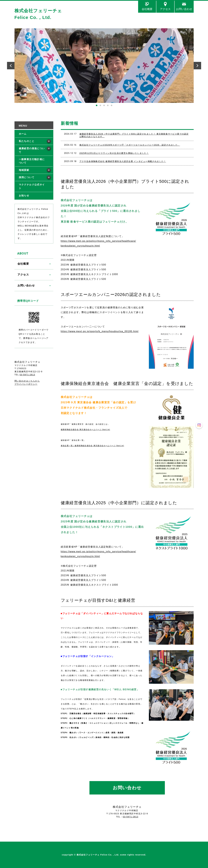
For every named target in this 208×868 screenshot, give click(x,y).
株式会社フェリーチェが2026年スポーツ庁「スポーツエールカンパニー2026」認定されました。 (130, 145)
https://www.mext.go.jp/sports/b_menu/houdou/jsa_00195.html (100, 331)
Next (197, 66)
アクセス (165, 9)
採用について (27, 177)
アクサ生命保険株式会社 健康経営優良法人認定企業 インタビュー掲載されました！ (123, 161)
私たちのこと (27, 141)
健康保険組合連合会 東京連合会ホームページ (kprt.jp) (85, 430)
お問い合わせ (184, 9)
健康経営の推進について (32, 150)
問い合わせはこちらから (27, 381)
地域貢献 (24, 170)
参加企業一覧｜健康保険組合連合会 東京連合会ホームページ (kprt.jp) (93, 446)
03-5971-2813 (131, 817)
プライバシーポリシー (26, 384)
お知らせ (24, 196)
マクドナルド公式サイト (32, 186)
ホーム (23, 134)
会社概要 (147, 9)
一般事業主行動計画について (32, 161)
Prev (11, 66)
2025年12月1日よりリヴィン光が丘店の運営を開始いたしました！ (114, 153)
